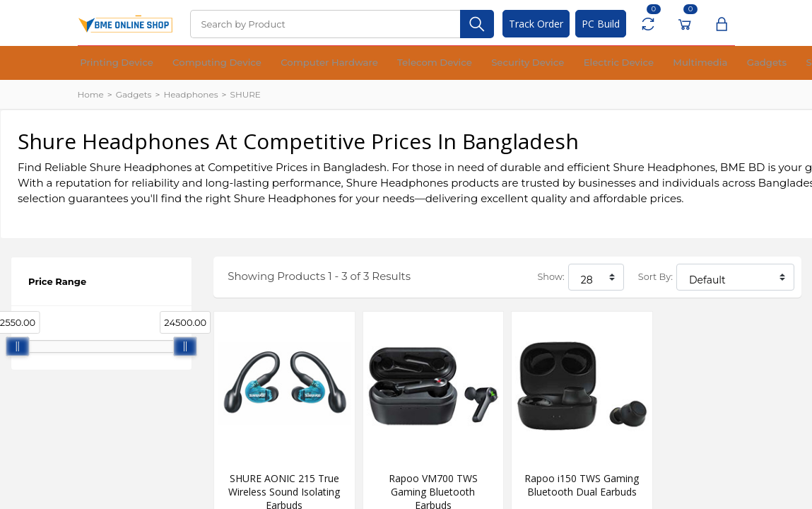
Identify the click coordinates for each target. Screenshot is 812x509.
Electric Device (475, 63)
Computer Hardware (262, 63)
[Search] (325, 24)
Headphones (190, 94)
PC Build (601, 24)
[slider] (18, 346)
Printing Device (105, 63)
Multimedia (534, 63)
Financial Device (757, 63)
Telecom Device (339, 63)
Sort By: (655, 277)
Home (91, 94)
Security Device (408, 63)
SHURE (246, 94)
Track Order (536, 24)
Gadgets (581, 63)
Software (623, 63)
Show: (551, 277)
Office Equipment (683, 63)
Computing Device (178, 63)
